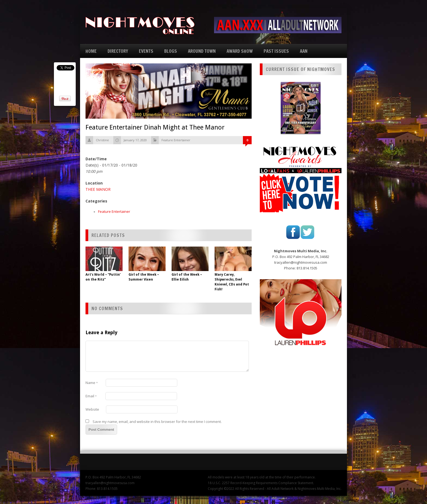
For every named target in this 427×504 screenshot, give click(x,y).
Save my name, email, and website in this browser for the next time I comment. (157, 422)
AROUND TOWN (202, 51)
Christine (102, 140)
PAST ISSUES (276, 51)
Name (92, 383)
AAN (304, 51)
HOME (91, 51)
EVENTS (146, 51)
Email (91, 396)
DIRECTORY (118, 51)
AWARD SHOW (240, 51)
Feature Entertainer (176, 140)
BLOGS (171, 51)
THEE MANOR (98, 189)
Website (92, 409)
